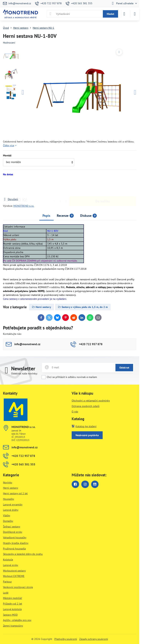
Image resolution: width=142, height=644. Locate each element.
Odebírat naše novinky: (24, 374)
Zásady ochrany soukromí (94, 639)
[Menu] (135, 14)
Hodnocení (9, 43)
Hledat (110, 14)
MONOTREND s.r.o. (24, 206)
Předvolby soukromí (66, 639)
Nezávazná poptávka (87, 435)
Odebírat (124, 368)
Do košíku (103, 187)
